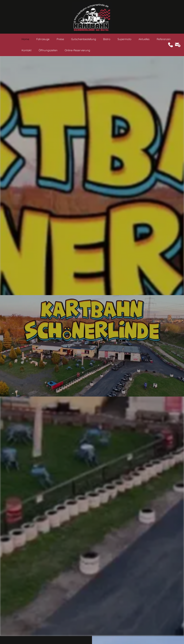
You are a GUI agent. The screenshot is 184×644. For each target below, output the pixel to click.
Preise (60, 39)
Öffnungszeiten (48, 50)
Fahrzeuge (43, 39)
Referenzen (164, 39)
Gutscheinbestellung (84, 39)
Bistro (107, 39)
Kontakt (27, 50)
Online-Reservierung (77, 50)
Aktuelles (144, 39)
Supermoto (124, 39)
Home (25, 39)
